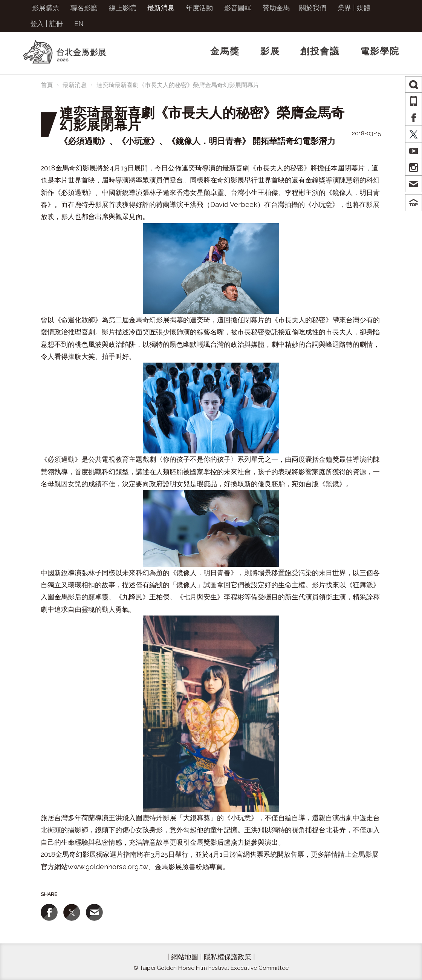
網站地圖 (185, 957)
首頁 (47, 85)
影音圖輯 (238, 8)
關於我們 (313, 8)
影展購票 (46, 8)
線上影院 (122, 8)
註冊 (56, 24)
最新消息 (161, 8)
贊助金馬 (276, 8)
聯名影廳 (84, 8)
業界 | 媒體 (354, 8)
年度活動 (199, 8)
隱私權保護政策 (228, 957)
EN (79, 24)
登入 (37, 24)
